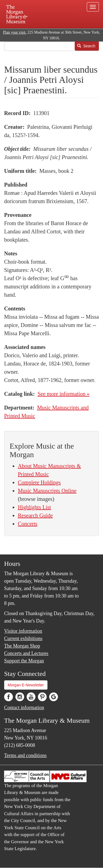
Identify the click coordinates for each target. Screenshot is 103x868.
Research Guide (35, 515)
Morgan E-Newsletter (26, 685)
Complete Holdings (39, 482)
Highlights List (34, 507)
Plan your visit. (15, 32)
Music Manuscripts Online (47, 491)
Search (86, 46)
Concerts (28, 524)
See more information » (64, 394)
